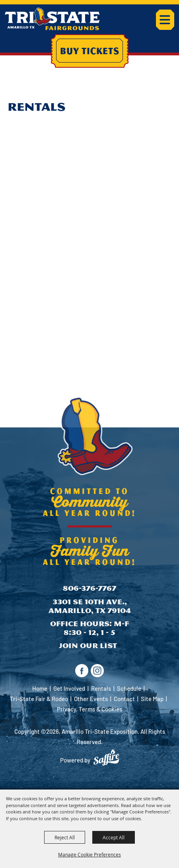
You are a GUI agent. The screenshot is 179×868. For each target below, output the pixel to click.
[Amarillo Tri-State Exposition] (52, 19)
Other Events (91, 699)
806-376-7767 (89, 588)
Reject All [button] (65, 837)
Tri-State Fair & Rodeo (39, 699)
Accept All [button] (114, 837)
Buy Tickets (90, 51)
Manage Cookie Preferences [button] (89, 854)
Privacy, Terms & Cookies (89, 709)
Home (40, 688)
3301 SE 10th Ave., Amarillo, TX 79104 (90, 606)
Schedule (129, 688)
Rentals (101, 688)
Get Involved (69, 688)
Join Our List (88, 646)
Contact (124, 699)
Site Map (152, 699)
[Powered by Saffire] (106, 757)
